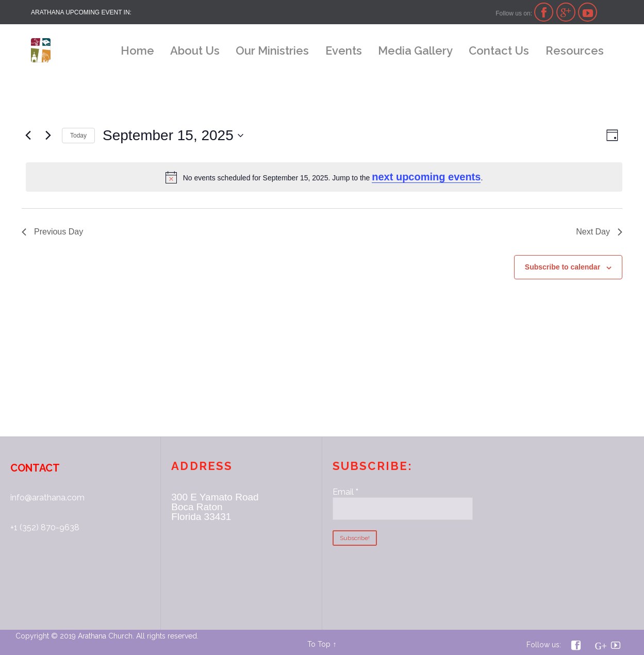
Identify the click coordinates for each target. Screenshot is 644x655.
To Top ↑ (322, 644)
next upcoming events (426, 177)
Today (78, 136)
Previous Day (52, 232)
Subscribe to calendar (563, 267)
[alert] (324, 177)
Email (345, 492)
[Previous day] (28, 136)
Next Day (599, 232)
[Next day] (48, 136)
